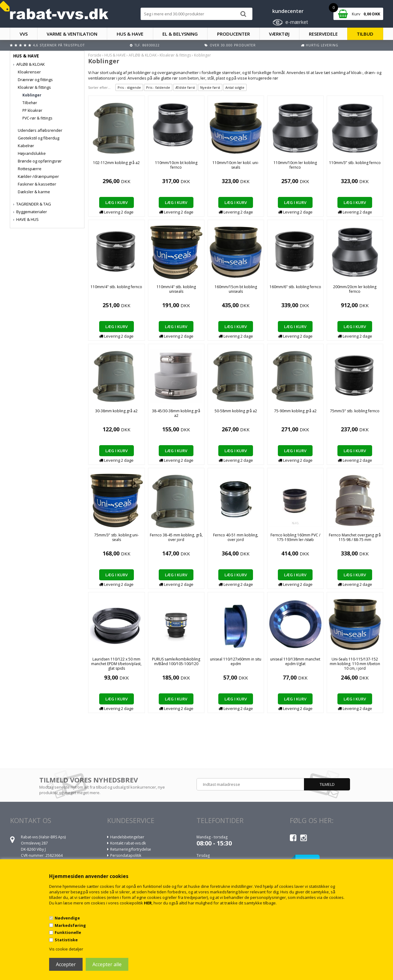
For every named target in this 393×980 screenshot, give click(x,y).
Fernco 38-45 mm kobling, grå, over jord (176, 537)
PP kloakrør (32, 110)
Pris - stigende (129, 87)
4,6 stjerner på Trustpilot (59, 45)
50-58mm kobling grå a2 (236, 411)
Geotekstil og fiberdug (39, 138)
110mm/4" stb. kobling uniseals (176, 289)
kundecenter (288, 11)
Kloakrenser (29, 72)
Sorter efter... (99, 87)
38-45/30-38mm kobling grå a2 (176, 413)
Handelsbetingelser (127, 837)
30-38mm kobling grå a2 (116, 411)
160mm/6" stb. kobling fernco (295, 287)
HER (148, 903)
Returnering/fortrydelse (131, 849)
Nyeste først (210, 87)
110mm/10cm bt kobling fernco (176, 165)
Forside (95, 55)
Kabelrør (26, 146)
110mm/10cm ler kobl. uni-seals (236, 165)
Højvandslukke (32, 153)
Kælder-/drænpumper (38, 176)
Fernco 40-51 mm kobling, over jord (236, 537)
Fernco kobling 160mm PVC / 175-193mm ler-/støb (295, 537)
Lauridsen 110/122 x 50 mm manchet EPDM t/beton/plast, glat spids (116, 664)
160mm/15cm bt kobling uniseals (236, 289)
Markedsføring (70, 925)
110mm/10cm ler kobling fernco (295, 165)
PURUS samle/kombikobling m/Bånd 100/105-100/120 (176, 661)
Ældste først (185, 87)
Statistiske (66, 940)
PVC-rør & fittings (37, 118)
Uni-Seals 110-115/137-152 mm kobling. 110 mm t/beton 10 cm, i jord (355, 664)
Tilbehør (30, 103)
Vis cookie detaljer (66, 949)
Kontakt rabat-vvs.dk (128, 843)
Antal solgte (235, 87)
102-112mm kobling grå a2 (116, 163)
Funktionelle (68, 932)
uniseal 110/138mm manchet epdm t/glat (295, 661)
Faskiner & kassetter (37, 184)
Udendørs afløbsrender (40, 130)
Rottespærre (30, 169)
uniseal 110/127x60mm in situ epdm (236, 661)
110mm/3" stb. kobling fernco (355, 163)
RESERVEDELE (323, 34)
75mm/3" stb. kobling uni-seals (117, 537)
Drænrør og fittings (35, 80)
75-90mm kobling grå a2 (295, 411)
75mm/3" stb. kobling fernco (355, 411)
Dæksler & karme (34, 192)
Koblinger (32, 95)
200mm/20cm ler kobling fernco (355, 289)
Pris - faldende (158, 87)
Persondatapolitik (126, 855)
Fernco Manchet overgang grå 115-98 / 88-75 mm (355, 537)
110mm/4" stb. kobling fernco (116, 287)
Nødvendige (67, 918)
